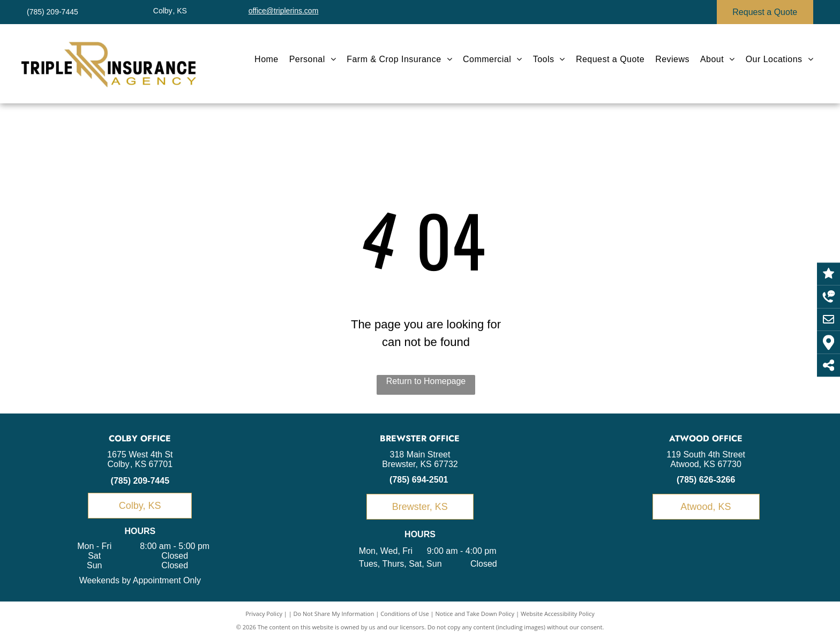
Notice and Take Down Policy (475, 614)
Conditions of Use (405, 614)
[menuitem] (267, 59)
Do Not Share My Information (334, 614)
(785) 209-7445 (140, 481)
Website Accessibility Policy (558, 614)
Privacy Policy (264, 614)
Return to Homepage (426, 381)
